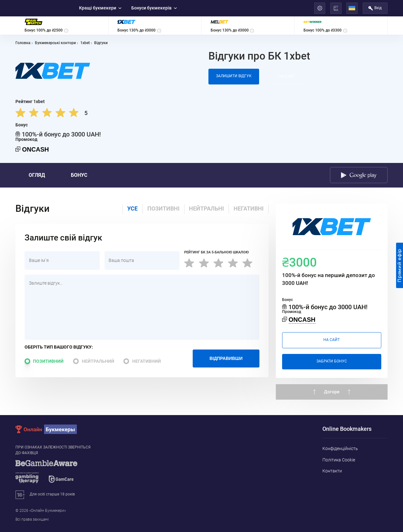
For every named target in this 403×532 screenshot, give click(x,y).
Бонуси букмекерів (154, 8)
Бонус (79, 175)
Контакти (332, 471)
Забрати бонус (332, 361)
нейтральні (206, 209)
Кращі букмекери (100, 8)
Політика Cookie (339, 460)
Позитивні (163, 209)
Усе (132, 209)
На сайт (287, 76)
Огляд (37, 175)
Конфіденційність (340, 448)
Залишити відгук (234, 76)
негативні (249, 209)
